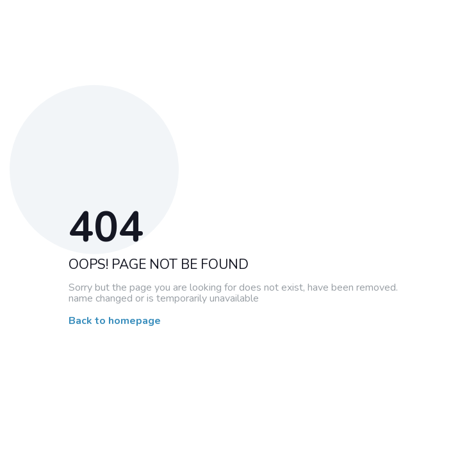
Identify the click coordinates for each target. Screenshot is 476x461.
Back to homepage (115, 321)
